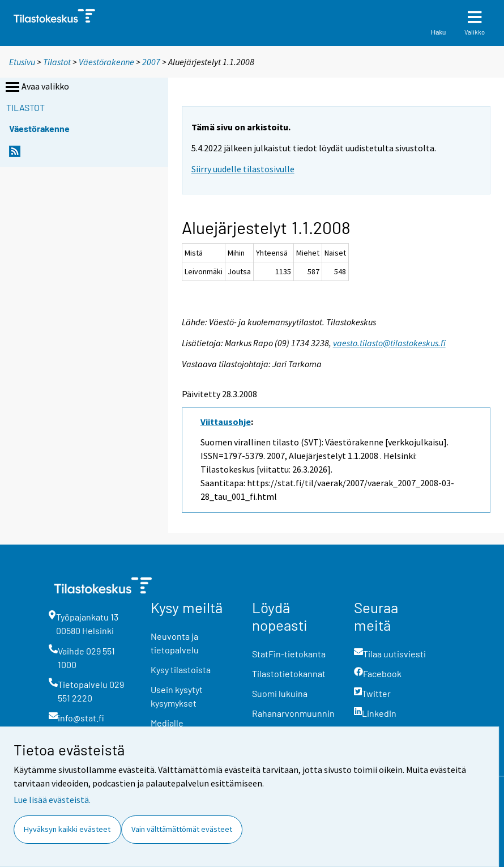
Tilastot (57, 62)
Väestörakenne (106, 62)
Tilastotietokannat (289, 673)
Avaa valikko (36, 87)
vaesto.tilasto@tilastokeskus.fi (389, 343)
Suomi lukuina (280, 693)
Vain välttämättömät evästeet (182, 829)
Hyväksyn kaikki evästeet (67, 829)
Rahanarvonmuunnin (293, 713)
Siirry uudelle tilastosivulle (243, 169)
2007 (151, 62)
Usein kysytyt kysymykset (177, 696)
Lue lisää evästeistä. (52, 800)
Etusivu (22, 62)
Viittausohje (226, 422)
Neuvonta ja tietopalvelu (175, 643)
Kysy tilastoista (181, 670)
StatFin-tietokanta (289, 654)
